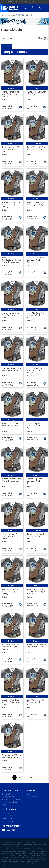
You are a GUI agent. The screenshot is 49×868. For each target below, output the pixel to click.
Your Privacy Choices (11, 799)
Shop (44, 2)
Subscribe (25, 2)
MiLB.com (35, 2)
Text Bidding (12, 2)
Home (3, 15)
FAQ (4, 805)
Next (32, 777)
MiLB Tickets (7, 821)
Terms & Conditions (10, 802)
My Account (32, 797)
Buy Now (30, 794)
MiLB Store (7, 816)
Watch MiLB (7, 818)
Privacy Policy (8, 797)
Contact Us (7, 794)
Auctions (12, 15)
